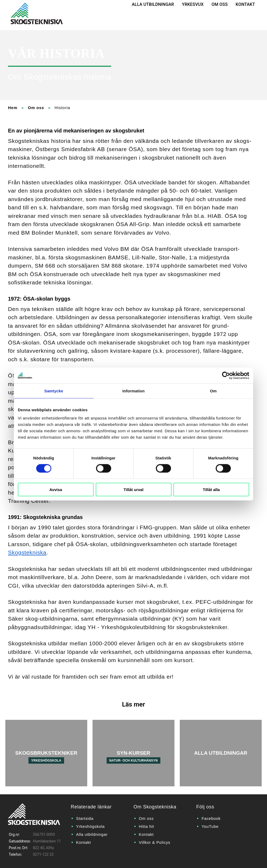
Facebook (211, 818)
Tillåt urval (134, 490)
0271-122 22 (43, 854)
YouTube (210, 826)
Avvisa (56, 490)
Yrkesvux (193, 4)
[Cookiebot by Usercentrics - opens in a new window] (226, 375)
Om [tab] (213, 391)
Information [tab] (133, 391)
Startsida (85, 818)
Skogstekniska (27, 552)
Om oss (220, 4)
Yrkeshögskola (90, 826)
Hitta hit (146, 826)
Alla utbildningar (153, 4)
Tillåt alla (211, 490)
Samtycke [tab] (54, 391)
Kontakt (245, 4)
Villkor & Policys (155, 842)
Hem (13, 108)
